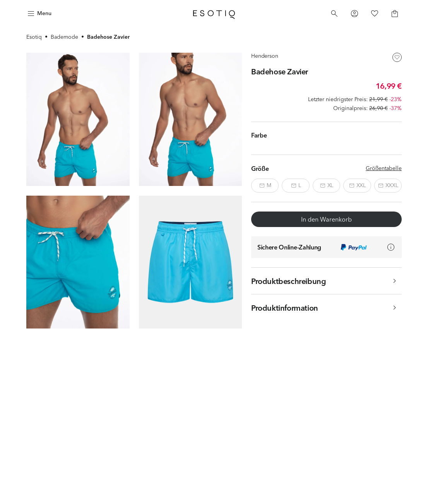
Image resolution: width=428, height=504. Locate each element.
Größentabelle (384, 168)
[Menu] (39, 14)
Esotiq (34, 37)
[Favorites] (375, 14)
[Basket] (395, 14)
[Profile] (354, 14)
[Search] (334, 14)
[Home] (214, 14)
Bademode (64, 37)
